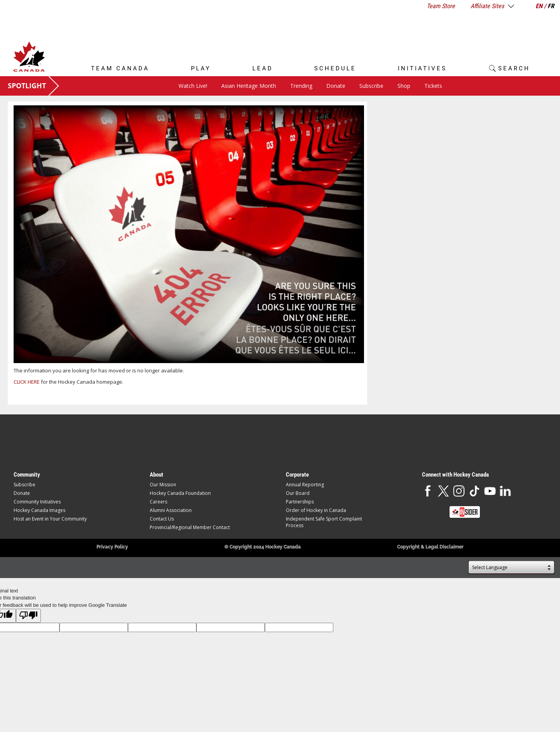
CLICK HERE (27, 382)
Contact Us (162, 519)
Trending (301, 86)
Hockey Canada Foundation (180, 493)
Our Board (298, 493)
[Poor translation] (28, 616)
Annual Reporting (305, 485)
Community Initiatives (37, 502)
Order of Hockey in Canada (316, 510)
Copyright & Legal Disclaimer (430, 547)
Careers (158, 502)
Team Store (441, 6)
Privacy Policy (112, 547)
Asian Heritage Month (249, 86)
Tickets (433, 86)
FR (551, 6)
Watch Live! (193, 86)
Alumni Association (171, 510)
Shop (404, 86)
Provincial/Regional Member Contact (190, 527)
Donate (336, 86)
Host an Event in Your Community (50, 519)
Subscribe (371, 86)
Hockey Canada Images (39, 510)
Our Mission (163, 485)
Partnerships (300, 502)
